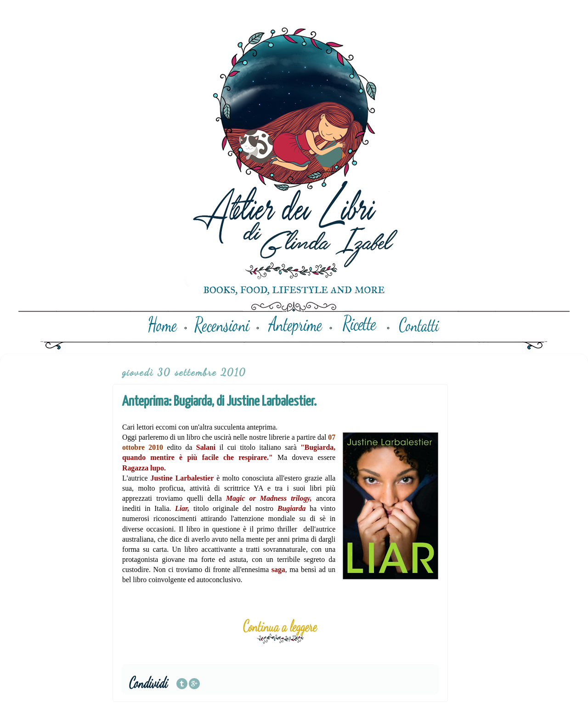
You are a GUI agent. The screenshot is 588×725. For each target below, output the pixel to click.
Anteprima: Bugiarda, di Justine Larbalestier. (219, 402)
